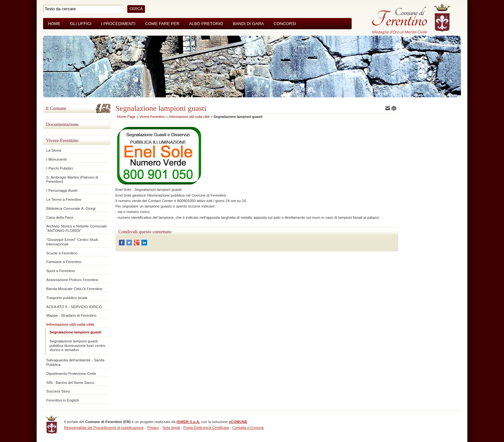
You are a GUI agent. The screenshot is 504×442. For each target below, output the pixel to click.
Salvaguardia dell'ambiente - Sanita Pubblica (75, 362)
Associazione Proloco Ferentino (72, 280)
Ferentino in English (63, 400)
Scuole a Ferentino (62, 253)
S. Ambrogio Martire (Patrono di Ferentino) (72, 180)
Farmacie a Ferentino (64, 262)
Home (54, 24)
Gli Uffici (81, 24)
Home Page (126, 117)
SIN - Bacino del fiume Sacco (70, 383)
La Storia (54, 150)
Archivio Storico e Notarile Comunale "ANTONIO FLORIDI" (76, 228)
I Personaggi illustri (62, 190)
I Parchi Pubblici (60, 168)
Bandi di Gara (248, 24)
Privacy (153, 428)
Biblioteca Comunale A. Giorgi (71, 208)
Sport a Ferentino (61, 271)
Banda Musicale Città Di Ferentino (74, 289)
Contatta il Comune (248, 428)
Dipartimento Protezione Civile (71, 374)
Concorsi (285, 24)
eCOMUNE (238, 422)
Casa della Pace (60, 217)
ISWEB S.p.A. (188, 422)
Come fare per (162, 24)
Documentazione (62, 124)
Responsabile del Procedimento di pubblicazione (104, 428)
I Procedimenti (118, 24)
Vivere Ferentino (62, 140)
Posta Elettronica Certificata (206, 428)
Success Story (58, 391)
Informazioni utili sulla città (70, 324)
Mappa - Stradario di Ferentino (71, 315)
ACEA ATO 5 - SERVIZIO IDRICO (74, 307)
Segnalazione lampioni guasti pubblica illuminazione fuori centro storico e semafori (77, 346)
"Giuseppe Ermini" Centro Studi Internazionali (72, 242)
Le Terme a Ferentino (64, 199)
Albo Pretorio (206, 24)
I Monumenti (56, 159)
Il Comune (56, 108)
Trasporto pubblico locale (67, 298)
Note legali (171, 428)
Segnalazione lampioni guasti (75, 332)
